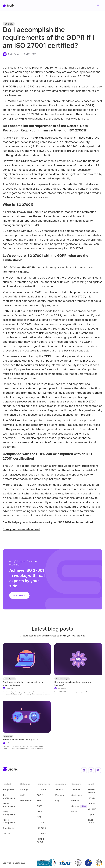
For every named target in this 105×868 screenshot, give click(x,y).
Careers (77, 806)
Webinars (59, 795)
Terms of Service (92, 791)
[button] (98, 5)
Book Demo (19, 595)
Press (74, 812)
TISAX (40, 801)
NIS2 (39, 817)
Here (85, 244)
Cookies (92, 803)
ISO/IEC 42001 (40, 840)
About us (76, 790)
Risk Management (9, 797)
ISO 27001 (34, 212)
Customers (76, 795)
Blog (57, 801)
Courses (59, 790)
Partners (75, 801)
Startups (24, 790)
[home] (8, 5)
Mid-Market (26, 801)
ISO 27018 (42, 834)
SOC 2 (40, 795)
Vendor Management (9, 805)
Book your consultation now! (21, 529)
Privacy (91, 798)
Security (92, 809)
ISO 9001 (41, 823)
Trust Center (9, 828)
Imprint (91, 814)
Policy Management (9, 813)
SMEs (23, 795)
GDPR (12, 86)
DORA (40, 812)
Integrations (9, 790)
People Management (9, 821)
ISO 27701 (42, 828)
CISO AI (6, 834)
